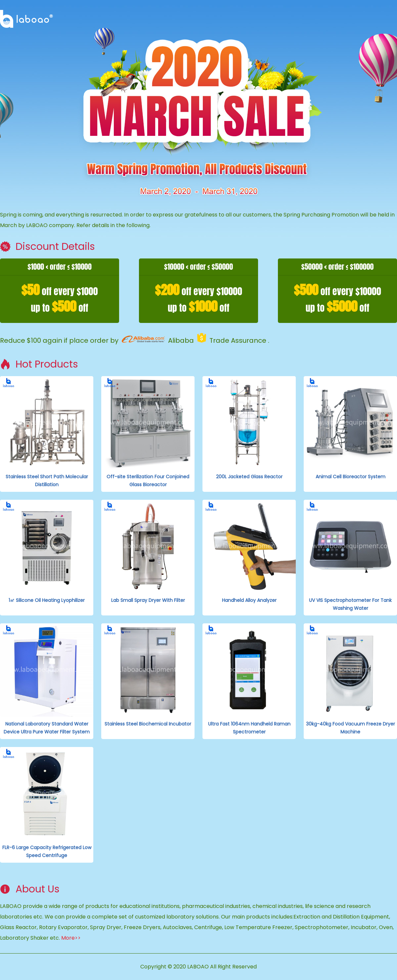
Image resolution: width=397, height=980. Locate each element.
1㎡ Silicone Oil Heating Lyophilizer (47, 600)
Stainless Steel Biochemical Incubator (148, 724)
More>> (71, 938)
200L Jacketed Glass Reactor (249, 477)
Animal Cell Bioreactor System (351, 477)
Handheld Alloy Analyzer (249, 600)
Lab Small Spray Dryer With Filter (148, 600)
